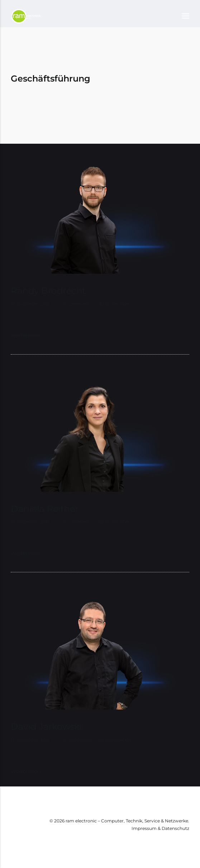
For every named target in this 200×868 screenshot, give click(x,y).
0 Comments (77, 304)
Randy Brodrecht (48, 291)
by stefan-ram (115, 304)
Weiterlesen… (27, 336)
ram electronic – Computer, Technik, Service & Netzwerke (127, 821)
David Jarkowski (46, 726)
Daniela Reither (45, 509)
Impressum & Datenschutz (160, 828)
